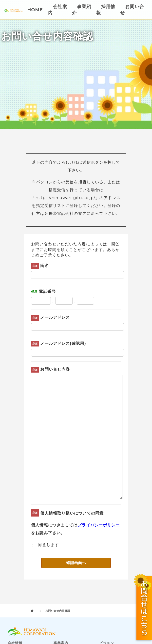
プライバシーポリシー (99, 525)
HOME (35, 10)
